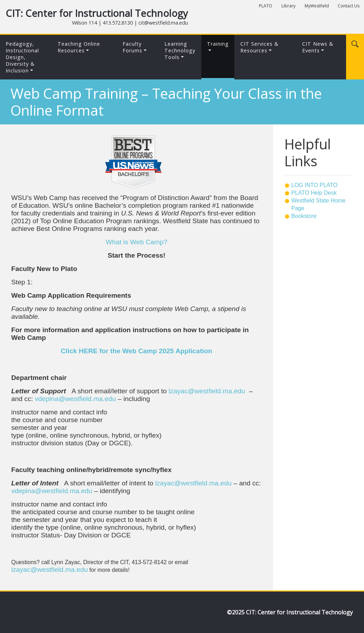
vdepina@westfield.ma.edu (75, 399)
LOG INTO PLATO (314, 185)
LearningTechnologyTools (180, 50)
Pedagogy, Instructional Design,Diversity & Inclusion (22, 57)
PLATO (266, 6)
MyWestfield (317, 6)
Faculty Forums (132, 47)
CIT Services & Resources (259, 47)
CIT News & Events (318, 47)
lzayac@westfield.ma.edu (207, 391)
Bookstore (304, 216)
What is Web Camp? (137, 242)
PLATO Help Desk (314, 193)
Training (218, 44)
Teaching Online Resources (79, 47)
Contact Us (349, 6)
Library (288, 6)
